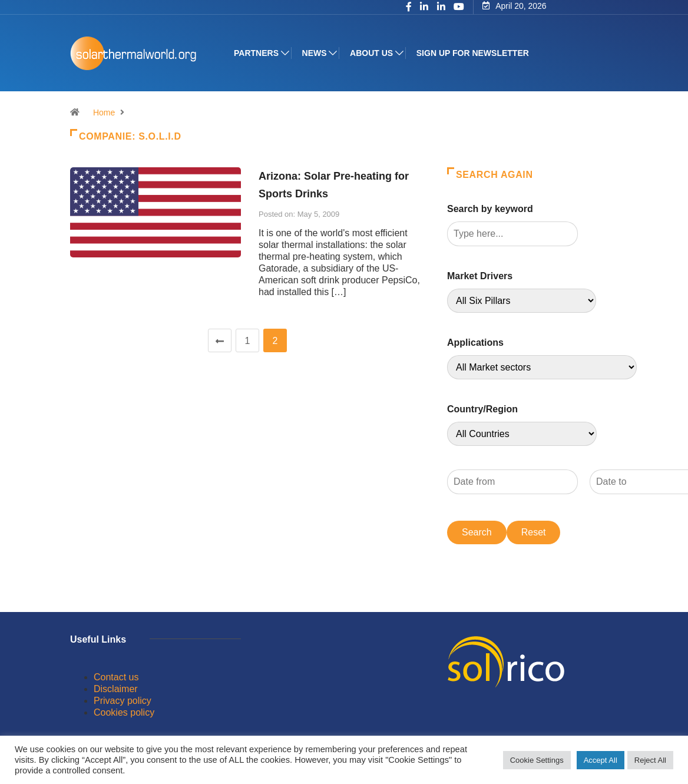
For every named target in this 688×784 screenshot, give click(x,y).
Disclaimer (116, 689)
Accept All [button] (601, 760)
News (315, 53)
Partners (256, 53)
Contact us (116, 677)
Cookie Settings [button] (537, 760)
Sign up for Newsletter (473, 53)
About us (371, 53)
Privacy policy (123, 701)
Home (104, 113)
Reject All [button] (650, 760)
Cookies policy (124, 712)
